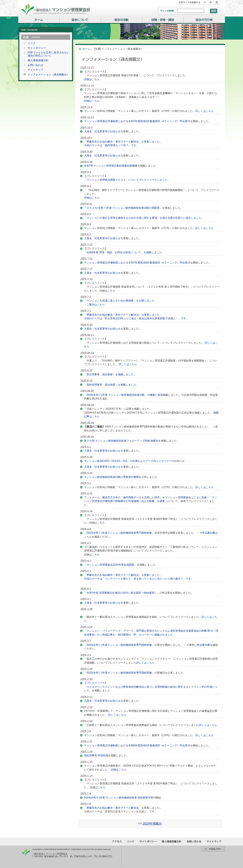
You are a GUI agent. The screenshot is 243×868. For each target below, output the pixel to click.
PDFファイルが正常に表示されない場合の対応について (49, 54)
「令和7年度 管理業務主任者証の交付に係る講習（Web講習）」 (122, 593)
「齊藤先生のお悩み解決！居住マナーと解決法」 (113, 808)
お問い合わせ (35, 65)
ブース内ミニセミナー (159, 461)
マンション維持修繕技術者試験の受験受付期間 (111, 477)
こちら (111, 291)
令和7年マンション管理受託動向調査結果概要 (111, 166)
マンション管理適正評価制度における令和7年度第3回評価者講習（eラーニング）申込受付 (137, 121)
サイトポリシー (37, 48)
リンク (32, 43)
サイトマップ (35, 70)
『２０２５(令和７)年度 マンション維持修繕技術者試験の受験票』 (123, 208)
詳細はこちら (92, 79)
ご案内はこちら (96, 305)
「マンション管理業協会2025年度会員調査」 (111, 565)
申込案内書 (209, 533)
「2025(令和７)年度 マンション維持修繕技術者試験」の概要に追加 (124, 395)
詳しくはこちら (204, 111)
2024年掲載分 (152, 823)
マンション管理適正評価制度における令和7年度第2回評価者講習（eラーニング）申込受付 (137, 263)
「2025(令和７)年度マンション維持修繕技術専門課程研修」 (119, 533)
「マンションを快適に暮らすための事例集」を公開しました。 (121, 301)
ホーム (86, 49)
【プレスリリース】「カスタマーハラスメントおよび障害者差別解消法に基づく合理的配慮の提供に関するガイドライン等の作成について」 (151, 687)
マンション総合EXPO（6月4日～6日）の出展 (111, 461)
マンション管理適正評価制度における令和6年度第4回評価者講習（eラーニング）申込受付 (137, 745)
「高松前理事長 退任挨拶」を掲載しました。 (111, 385)
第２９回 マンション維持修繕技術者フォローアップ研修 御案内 (121, 441)
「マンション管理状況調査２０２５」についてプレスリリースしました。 (127, 180)
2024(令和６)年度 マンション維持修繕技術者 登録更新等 (117, 798)
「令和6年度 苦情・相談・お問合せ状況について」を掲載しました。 (124, 252)
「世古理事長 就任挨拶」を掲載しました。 (110, 374)
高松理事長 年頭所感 (96, 755)
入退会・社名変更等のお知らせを (104, 131)
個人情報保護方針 (38, 60)
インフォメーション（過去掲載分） (49, 75)
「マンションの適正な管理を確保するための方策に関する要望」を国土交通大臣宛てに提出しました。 (144, 218)
